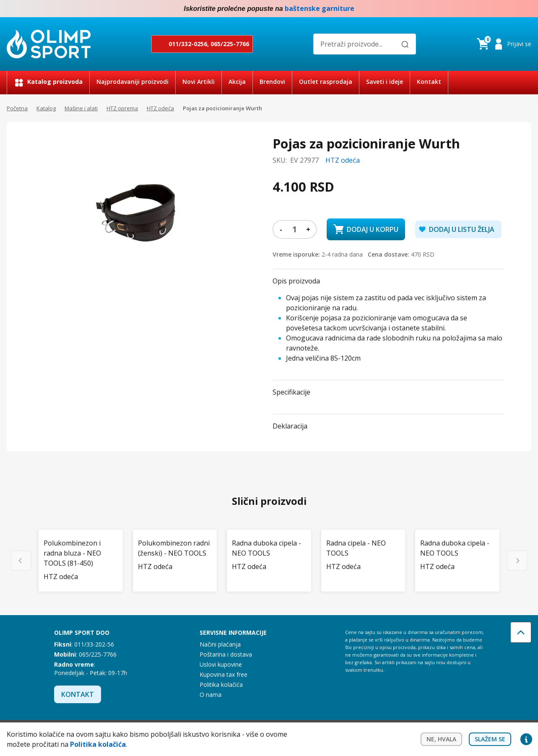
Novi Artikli (199, 82)
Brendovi (272, 82)
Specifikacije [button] (291, 392)
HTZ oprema (122, 108)
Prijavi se (519, 44)
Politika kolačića (221, 685)
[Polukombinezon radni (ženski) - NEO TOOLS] (175, 548)
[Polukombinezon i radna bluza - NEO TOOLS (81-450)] (81, 553)
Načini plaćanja (220, 644)
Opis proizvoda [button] (296, 281)
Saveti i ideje (385, 82)
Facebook (509, 9)
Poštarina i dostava (226, 654)
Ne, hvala (441, 739)
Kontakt (429, 82)
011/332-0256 (188, 44)
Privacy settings (526, 739)
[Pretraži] (405, 44)
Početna (17, 108)
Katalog (46, 108)
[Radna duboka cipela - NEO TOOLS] (269, 548)
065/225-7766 (230, 44)
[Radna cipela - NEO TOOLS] (363, 548)
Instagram (526, 9)
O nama (211, 695)
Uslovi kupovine (221, 664)
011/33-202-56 (94, 644)
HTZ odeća (160, 108)
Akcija (237, 82)
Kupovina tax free (224, 674)
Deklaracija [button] (290, 426)
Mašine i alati (81, 108)
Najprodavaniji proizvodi (133, 82)
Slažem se (490, 739)
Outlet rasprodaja (326, 82)
